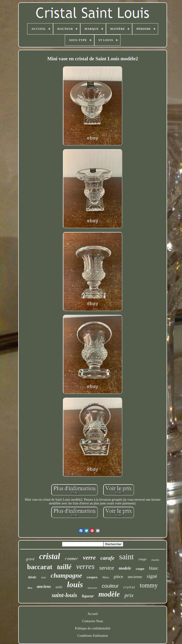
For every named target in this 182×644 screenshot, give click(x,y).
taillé (64, 567)
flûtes (106, 577)
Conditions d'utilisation (93, 636)
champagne (66, 575)
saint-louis (64, 595)
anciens (44, 586)
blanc (154, 568)
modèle (109, 594)
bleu (30, 588)
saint (126, 557)
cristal (49, 556)
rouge (142, 559)
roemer (72, 559)
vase (43, 577)
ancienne (135, 577)
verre (89, 558)
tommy (149, 585)
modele (125, 568)
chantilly (155, 560)
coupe (140, 569)
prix (129, 595)
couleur (110, 586)
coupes (92, 577)
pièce (118, 577)
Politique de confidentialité (93, 628)
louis (75, 585)
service (107, 568)
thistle (32, 577)
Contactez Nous (93, 621)
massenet (92, 588)
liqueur (88, 596)
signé (152, 576)
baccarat (40, 567)
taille (59, 587)
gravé (30, 559)
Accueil (93, 614)
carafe (107, 558)
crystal (129, 587)
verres (85, 566)
